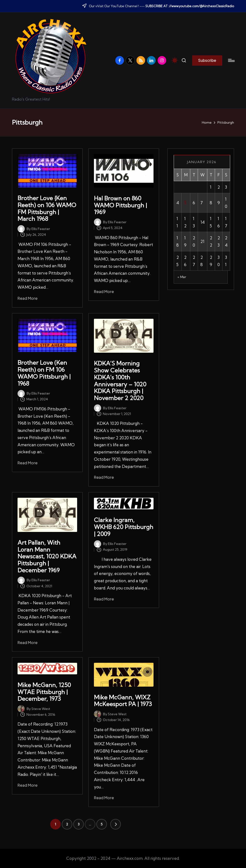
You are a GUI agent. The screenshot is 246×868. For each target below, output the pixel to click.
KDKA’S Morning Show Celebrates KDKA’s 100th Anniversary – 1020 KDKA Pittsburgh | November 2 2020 (120, 381)
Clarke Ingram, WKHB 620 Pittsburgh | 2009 (124, 527)
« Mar (182, 277)
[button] (207, 60)
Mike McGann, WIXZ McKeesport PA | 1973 (123, 701)
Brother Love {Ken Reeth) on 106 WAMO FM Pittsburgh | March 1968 (47, 208)
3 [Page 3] (79, 824)
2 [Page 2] (67, 824)
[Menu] (231, 60)
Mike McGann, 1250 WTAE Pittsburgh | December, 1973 (44, 692)
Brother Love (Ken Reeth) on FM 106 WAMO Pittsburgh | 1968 (44, 373)
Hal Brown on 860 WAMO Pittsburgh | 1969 (120, 205)
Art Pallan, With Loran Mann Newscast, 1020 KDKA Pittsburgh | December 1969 (47, 556)
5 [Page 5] (102, 824)
